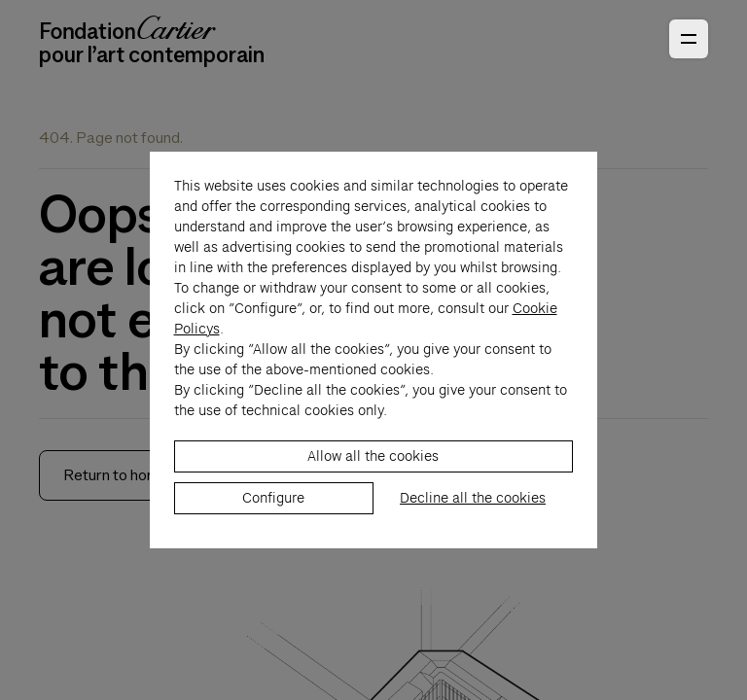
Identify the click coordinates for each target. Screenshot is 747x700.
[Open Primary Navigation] (689, 39)
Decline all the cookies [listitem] (473, 508)
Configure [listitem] (273, 508)
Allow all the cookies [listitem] (373, 467)
